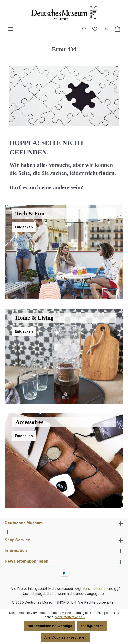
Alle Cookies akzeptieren (65, 637)
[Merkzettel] (95, 29)
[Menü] (10, 29)
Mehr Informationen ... (70, 617)
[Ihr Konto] (106, 29)
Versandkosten (95, 589)
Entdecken (24, 227)
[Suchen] (83, 29)
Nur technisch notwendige (50, 626)
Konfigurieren (92, 626)
